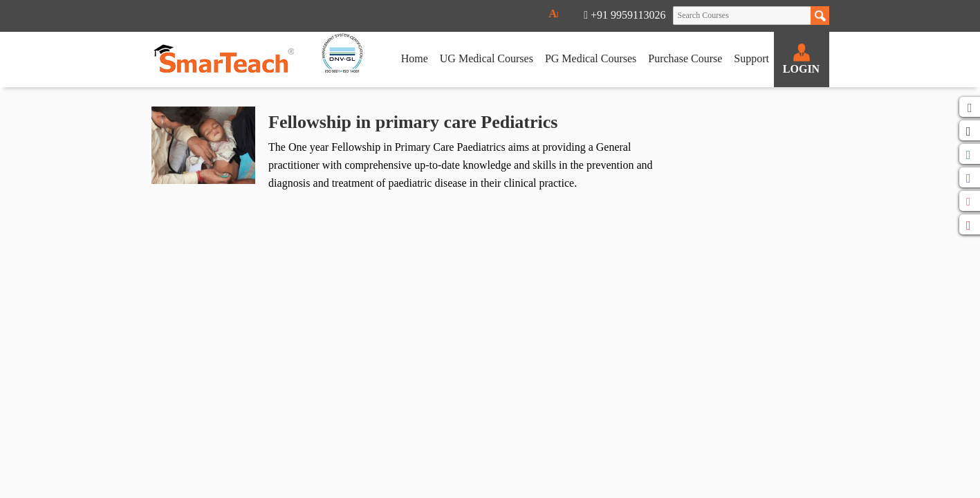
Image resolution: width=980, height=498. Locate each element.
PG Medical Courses (591, 58)
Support (751, 58)
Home (415, 58)
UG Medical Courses (487, 58)
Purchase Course (685, 58)
